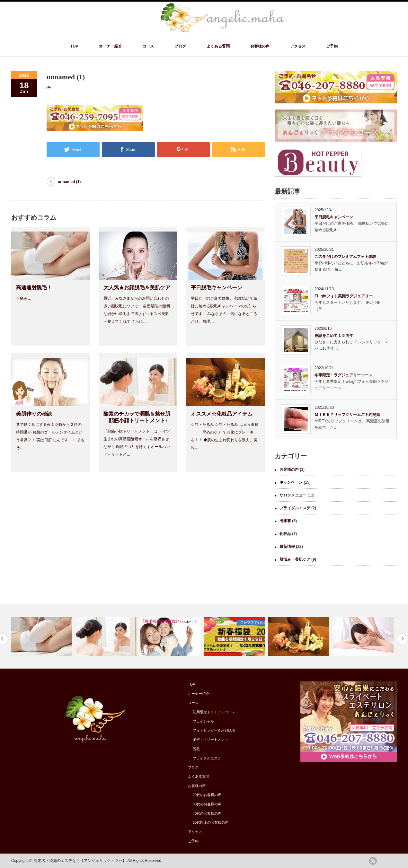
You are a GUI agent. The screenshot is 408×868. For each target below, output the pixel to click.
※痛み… (24, 298)
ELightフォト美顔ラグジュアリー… (346, 296)
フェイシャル (203, 721)
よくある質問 (218, 46)
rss (373, 861)
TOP (74, 46)
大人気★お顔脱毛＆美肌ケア (137, 288)
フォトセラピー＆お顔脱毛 (214, 730)
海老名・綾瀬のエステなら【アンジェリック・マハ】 (80, 861)
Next (402, 639)
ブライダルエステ (295, 508)
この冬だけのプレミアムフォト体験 (345, 257)
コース (148, 46)
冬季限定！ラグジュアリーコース (343, 375)
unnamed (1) (69, 182)
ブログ (180, 46)
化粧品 (285, 534)
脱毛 (196, 749)
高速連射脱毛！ (34, 288)
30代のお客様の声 (207, 804)
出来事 (285, 521)
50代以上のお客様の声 (211, 822)
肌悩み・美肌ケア (295, 559)
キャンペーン (291, 482)
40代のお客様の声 (207, 813)
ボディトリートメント (210, 740)
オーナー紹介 (111, 46)
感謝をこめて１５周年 (334, 336)
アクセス (298, 46)
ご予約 (332, 46)
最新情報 (287, 547)
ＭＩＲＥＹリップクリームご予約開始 (347, 415)
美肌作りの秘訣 (34, 414)
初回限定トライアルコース (214, 712)
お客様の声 (260, 46)
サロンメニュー (293, 495)
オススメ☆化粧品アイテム (222, 414)
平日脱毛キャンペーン (217, 288)
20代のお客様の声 (207, 795)
